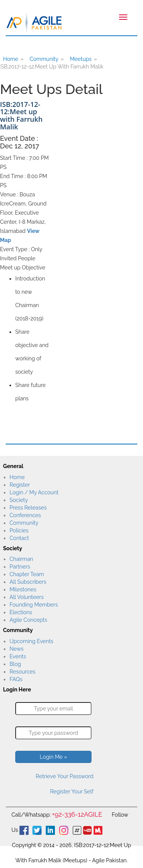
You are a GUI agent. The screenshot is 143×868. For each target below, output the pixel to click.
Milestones (23, 589)
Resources (22, 672)
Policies (19, 530)
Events (18, 656)
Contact (19, 538)
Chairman (21, 559)
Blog (15, 664)
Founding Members (34, 605)
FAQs (16, 679)
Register (20, 485)
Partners (20, 567)
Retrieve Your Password (65, 776)
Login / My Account (34, 492)
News (17, 649)
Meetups (81, 59)
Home (17, 477)
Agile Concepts (28, 620)
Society (19, 500)
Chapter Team (27, 574)
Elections (21, 612)
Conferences (25, 515)
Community (44, 59)
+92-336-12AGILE (77, 814)
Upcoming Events (31, 641)
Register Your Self (72, 792)
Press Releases (28, 508)
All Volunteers (27, 597)
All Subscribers (28, 582)
